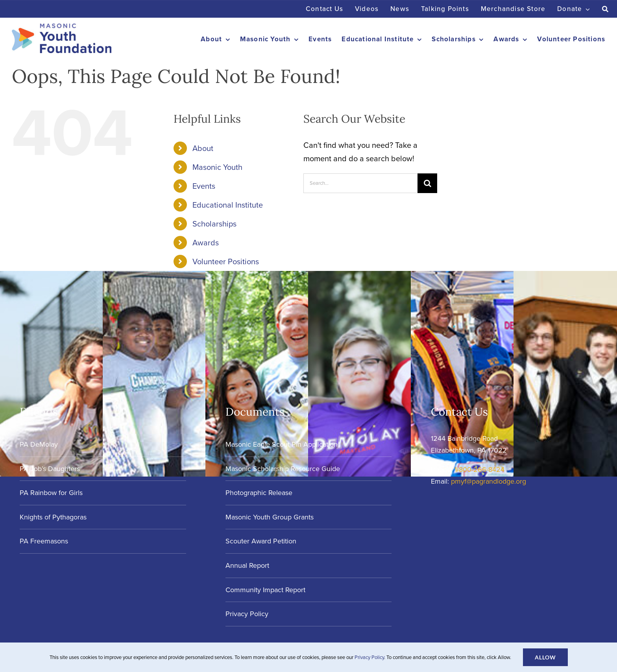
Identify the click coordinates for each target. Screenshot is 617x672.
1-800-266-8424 (479, 469)
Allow (545, 657)
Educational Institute (228, 205)
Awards (206, 243)
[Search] (605, 9)
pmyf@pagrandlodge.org (489, 481)
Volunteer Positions (226, 261)
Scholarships (214, 224)
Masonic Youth (217, 167)
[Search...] (360, 183)
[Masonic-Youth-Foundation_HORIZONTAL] (62, 28)
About (203, 148)
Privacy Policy (369, 657)
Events (204, 186)
